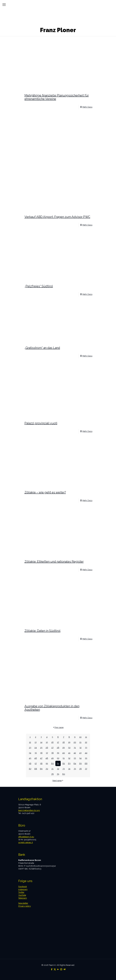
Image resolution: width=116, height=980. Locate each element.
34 (30, 753)
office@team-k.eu (26, 837)
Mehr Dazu (87, 107)
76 (80, 769)
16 (52, 742)
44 (86, 753)
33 (86, 748)
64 (75, 763)
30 (69, 748)
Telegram (23, 898)
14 (41, 742)
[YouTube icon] (58, 969)
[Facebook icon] (52, 969)
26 (47, 748)
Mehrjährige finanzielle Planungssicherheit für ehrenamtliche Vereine (57, 97)
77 (86, 769)
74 (69, 769)
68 (36, 769)
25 (41, 748)
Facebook (23, 887)
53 (75, 758)
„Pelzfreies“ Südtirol (39, 286)
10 (80, 737)
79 (58, 774)
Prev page (58, 727)
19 (69, 742)
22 (86, 742)
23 (30, 748)
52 (69, 758)
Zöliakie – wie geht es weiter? (45, 492)
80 (64, 774)
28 (58, 748)
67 (30, 769)
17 (58, 742)
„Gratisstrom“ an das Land (42, 348)
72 (58, 769)
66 (86, 763)
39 (58, 753)
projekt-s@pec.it (26, 842)
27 (52, 748)
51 (64, 758)
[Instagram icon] (61, 969)
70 (47, 769)
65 (80, 763)
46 (36, 758)
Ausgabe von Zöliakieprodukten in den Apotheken (52, 708)
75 (75, 769)
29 (64, 748)
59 (47, 763)
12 (30, 742)
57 (36, 763)
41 (69, 753)
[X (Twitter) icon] (55, 969)
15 (47, 742)
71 (52, 769)
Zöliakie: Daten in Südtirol (42, 631)
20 (75, 742)
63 (69, 763)
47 (41, 758)
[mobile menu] (4, 5)
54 (80, 758)
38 (52, 753)
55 (86, 758)
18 (64, 742)
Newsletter (23, 903)
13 (36, 742)
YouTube (22, 895)
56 (30, 763)
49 (52, 758)
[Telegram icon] (64, 969)
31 (75, 748)
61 (58, 763)
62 (64, 763)
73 (64, 769)
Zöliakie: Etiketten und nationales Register (54, 562)
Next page (58, 781)
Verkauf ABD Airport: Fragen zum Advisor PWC (57, 217)
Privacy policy (25, 906)
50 (58, 758)
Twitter (21, 892)
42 (75, 753)
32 (80, 748)
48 (47, 758)
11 (86, 737)
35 (36, 753)
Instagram (23, 889)
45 (30, 758)
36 (41, 753)
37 (47, 753)
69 (41, 769)
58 (41, 763)
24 (36, 748)
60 (52, 763)
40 (64, 753)
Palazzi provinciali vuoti (41, 423)
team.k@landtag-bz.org (29, 810)
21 (80, 742)
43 (80, 753)
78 (52, 774)
